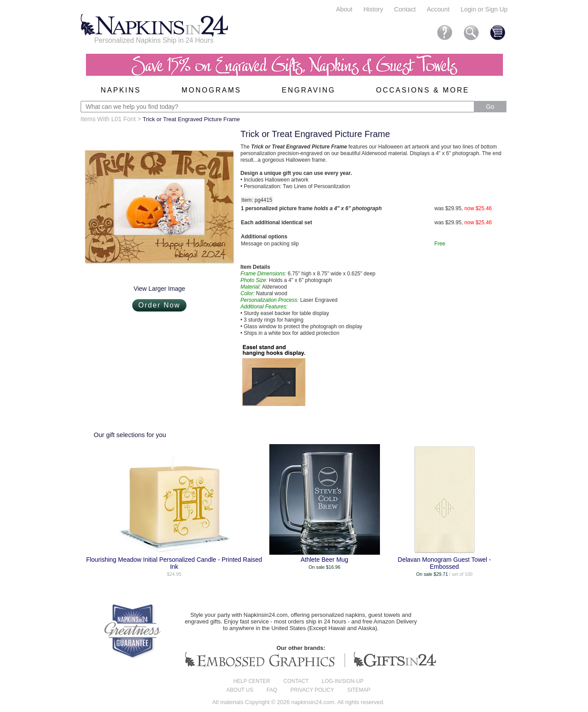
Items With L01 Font (108, 119)
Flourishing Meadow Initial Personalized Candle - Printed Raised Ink (174, 563)
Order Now (159, 305)
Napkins (121, 90)
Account (438, 9)
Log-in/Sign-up (343, 681)
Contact (405, 9)
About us (240, 690)
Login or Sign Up (484, 9)
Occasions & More (423, 90)
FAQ (272, 690)
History (373, 9)
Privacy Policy (312, 690)
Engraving (309, 90)
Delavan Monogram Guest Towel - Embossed (444, 563)
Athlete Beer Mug (324, 560)
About (344, 9)
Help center (252, 681)
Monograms (211, 90)
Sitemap (359, 690)
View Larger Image (159, 289)
